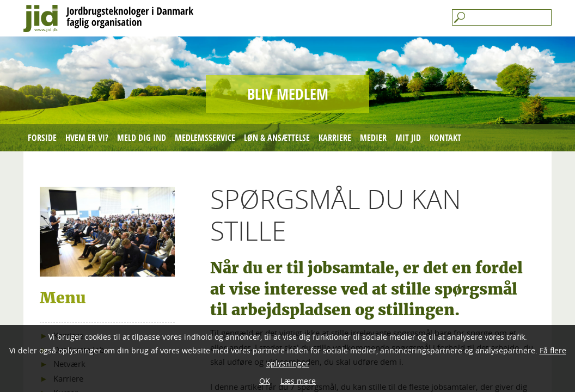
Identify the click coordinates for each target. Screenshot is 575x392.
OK (265, 381)
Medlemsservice (205, 138)
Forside (42, 138)
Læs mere (298, 381)
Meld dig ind (142, 138)
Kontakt (445, 138)
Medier (373, 138)
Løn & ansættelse (277, 138)
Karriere (335, 138)
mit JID (408, 138)
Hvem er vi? (87, 138)
